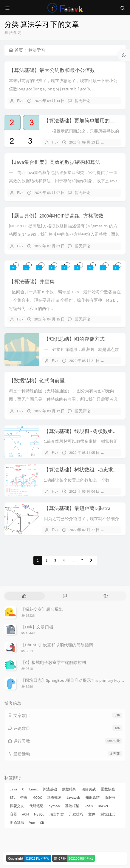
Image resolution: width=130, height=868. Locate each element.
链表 (24, 797)
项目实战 (89, 789)
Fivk (20, 101)
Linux (33, 789)
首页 (16, 50)
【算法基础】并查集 (32, 281)
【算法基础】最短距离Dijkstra (77, 508)
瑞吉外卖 (57, 814)
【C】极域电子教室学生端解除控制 (53, 662)
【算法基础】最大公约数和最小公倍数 (52, 70)
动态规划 (54, 797)
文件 (92, 814)
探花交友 (17, 806)
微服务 (110, 797)
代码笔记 (36, 806)
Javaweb (73, 797)
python (54, 806)
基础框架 (72, 806)
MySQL (39, 814)
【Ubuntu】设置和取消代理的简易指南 (57, 645)
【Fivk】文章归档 (37, 627)
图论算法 (17, 822)
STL (13, 797)
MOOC (37, 797)
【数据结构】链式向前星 (37, 380)
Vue (32, 822)
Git (42, 822)
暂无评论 (83, 101)
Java (13, 789)
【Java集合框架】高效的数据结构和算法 (55, 162)
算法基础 (50, 789)
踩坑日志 (108, 814)
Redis (89, 806)
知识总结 (92, 797)
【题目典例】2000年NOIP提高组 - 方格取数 (56, 216)
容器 (13, 814)
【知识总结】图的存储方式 (74, 339)
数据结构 (69, 789)
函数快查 (108, 789)
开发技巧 (76, 814)
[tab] (24, 596)
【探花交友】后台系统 (42, 609)
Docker (103, 806)
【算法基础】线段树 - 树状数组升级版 (86, 431)
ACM (25, 814)
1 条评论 (117, 452)
